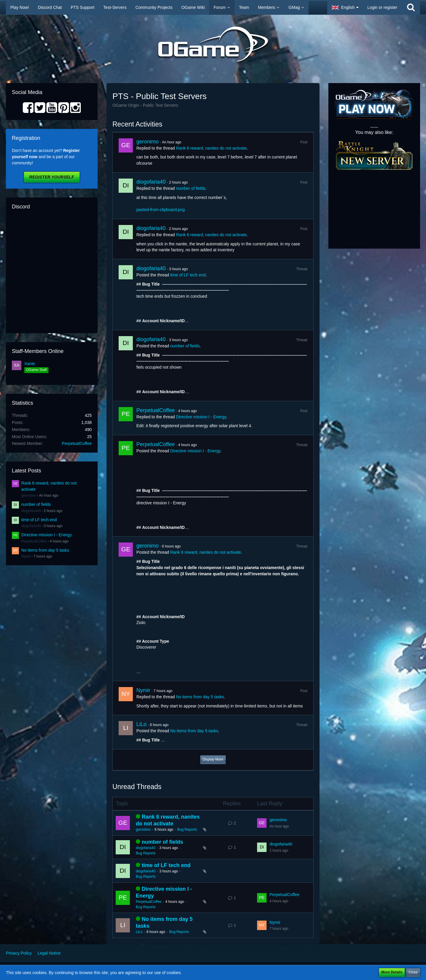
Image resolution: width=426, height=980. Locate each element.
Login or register (382, 7)
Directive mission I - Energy (46, 535)
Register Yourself (52, 177)
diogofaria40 (31, 511)
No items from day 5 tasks (45, 550)
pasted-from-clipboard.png (160, 210)
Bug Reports (187, 830)
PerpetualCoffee (77, 443)
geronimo (29, 495)
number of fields (36, 504)
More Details (392, 972)
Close (413, 972)
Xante (30, 364)
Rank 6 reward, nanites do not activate (211, 148)
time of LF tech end (39, 520)
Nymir (26, 556)
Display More (213, 759)
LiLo (141, 724)
